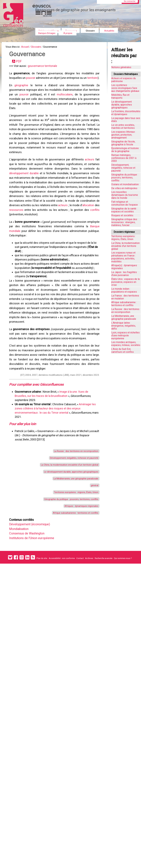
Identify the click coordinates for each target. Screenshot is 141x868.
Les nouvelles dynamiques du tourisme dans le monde (125, 195)
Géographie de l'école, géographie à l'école (123, 143)
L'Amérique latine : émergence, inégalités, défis (124, 326)
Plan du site (42, 618)
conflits (30, 240)
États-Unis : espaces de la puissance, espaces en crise (125, 282)
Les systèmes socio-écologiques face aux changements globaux (125, 88)
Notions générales (121, 67)
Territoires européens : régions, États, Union (73, 545)
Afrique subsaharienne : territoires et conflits (72, 568)
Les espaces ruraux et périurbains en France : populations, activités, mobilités (123, 257)
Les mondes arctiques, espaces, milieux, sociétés (126, 344)
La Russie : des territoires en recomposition (73, 498)
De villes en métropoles (124, 188)
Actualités (109, 31)
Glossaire (90, 31)
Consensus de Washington (31, 591)
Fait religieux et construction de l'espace (125, 203)
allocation (26, 235)
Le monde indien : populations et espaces (124, 290)
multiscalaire (81, 105)
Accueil (28, 47)
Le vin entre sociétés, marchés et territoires (123, 126)
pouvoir (34, 82)
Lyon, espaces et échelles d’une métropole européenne (125, 335)
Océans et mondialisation (125, 184)
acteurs (89, 178)
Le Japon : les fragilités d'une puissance (124, 274)
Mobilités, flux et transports (120, 96)
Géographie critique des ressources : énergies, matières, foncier (124, 222)
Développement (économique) (34, 581)
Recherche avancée (104, 618)
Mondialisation (22, 586)
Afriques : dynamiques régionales (78, 560)
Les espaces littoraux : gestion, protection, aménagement (124, 135)
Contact (80, 618)
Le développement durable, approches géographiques (67, 522)
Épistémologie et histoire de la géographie (125, 150)
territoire (15, 87)
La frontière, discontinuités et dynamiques (126, 113)
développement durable (25, 194)
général (93, 537)
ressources (45, 235)
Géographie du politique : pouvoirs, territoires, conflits (67, 553)
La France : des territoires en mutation (125, 297)
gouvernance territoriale (43, 69)
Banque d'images (47, 33)
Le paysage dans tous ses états (126, 120)
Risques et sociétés (122, 215)
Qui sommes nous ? (123, 618)
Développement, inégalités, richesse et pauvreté (70, 506)
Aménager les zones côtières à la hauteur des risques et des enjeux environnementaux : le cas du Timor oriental (56, 453)
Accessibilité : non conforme (62, 618)
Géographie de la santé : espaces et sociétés (124, 210)
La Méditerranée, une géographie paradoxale (72, 529)
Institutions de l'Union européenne (37, 597)
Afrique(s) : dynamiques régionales (124, 267)
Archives (89, 618)
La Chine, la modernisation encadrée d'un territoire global (65, 514)
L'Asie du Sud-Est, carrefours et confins (123, 350)
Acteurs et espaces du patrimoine (124, 80)
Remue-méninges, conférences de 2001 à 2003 (124, 158)
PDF (21, 63)
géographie (22, 95)
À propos (68, 33)
